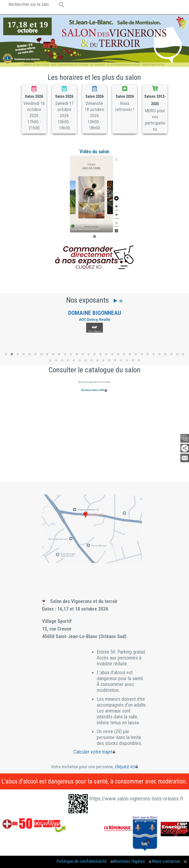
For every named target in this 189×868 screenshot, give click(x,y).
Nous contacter (166, 861)
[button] (6, 354)
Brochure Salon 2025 (93, 390)
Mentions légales (129, 861)
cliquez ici (125, 767)
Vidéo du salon (94, 191)
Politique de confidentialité (82, 861)
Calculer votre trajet (93, 752)
